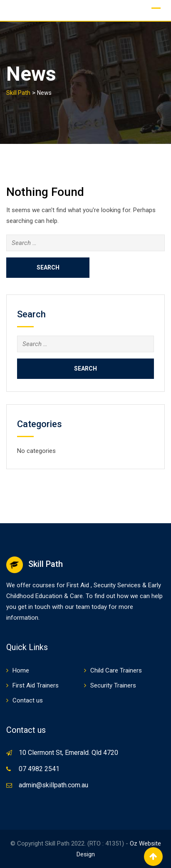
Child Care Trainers (116, 670)
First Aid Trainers (36, 685)
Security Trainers (113, 685)
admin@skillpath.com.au (53, 785)
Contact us (28, 700)
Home (21, 670)
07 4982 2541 (39, 769)
